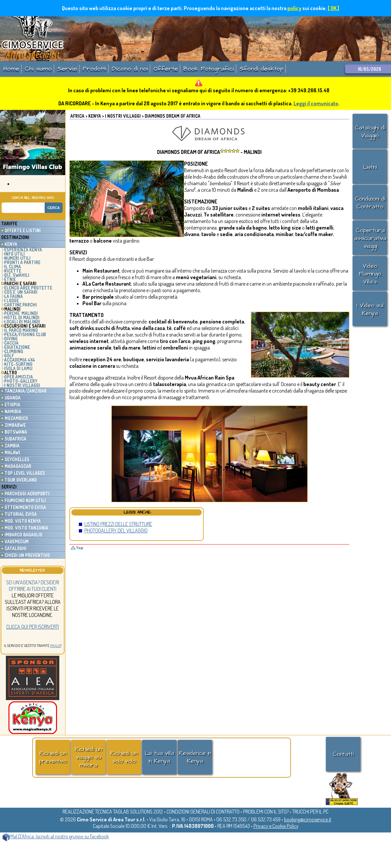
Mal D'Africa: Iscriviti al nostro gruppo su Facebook (56, 836)
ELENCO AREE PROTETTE (28, 288)
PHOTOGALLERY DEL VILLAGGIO (116, 531)
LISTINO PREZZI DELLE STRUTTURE (118, 524)
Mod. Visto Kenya (23, 521)
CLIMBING (14, 351)
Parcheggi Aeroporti (27, 494)
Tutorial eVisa (21, 514)
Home (11, 69)
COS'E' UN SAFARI (21, 292)
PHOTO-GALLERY (21, 381)
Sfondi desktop (261, 69)
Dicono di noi (130, 69)
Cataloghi (15, 548)
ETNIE (10, 279)
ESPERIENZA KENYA (23, 250)
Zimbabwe (15, 425)
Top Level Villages (25, 473)
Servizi (67, 69)
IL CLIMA (13, 267)
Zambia (12, 446)
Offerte (166, 69)
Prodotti (94, 69)
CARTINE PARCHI (21, 305)
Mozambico (16, 418)
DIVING (11, 339)
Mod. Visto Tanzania (26, 528)
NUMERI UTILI (17, 258)
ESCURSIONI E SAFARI (25, 326)
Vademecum (17, 541)
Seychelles (17, 459)
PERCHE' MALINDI (21, 313)
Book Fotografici (209, 69)
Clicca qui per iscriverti (33, 627)
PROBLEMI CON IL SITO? (266, 812)
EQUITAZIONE (17, 347)
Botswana (16, 432)
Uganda (13, 398)
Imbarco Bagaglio (23, 535)
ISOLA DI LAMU (18, 368)
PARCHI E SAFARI (20, 284)
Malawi (12, 452)
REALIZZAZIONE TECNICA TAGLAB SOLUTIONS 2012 (113, 812)
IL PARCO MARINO (21, 330)
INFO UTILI (14, 254)
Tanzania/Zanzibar (26, 391)
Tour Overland (21, 480)
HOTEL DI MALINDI (22, 317)
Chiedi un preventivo (27, 555)
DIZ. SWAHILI (17, 275)
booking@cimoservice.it (308, 819)
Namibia (13, 411)
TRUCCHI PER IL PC (310, 812)
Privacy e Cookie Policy (276, 826)
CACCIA (11, 343)
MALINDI (12, 309)
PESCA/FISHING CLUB (25, 334)
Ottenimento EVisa (25, 507)
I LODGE (12, 300)
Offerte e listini (23, 230)
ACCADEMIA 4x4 (20, 360)
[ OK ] (333, 8)
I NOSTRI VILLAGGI (22, 385)
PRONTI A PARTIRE (22, 262)
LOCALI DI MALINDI (22, 322)
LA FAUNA (14, 296)
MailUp (56, 646)
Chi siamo (38, 69)
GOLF (9, 356)
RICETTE (13, 271)
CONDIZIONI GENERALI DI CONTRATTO (203, 812)
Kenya (11, 244)
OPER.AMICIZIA (19, 377)
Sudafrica (15, 439)
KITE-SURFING (18, 364)
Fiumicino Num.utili (25, 500)
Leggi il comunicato (316, 103)
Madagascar (18, 466)
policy (294, 8)
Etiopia (12, 404)
